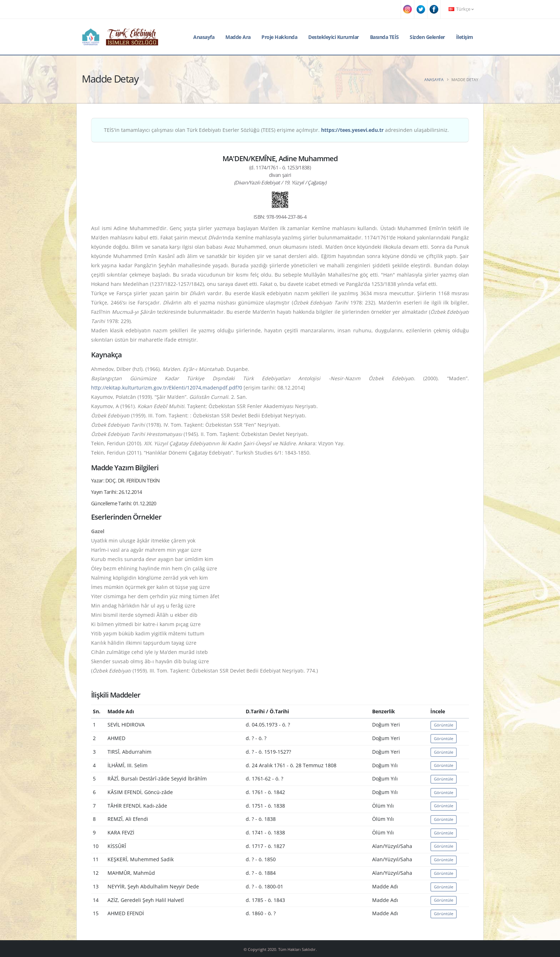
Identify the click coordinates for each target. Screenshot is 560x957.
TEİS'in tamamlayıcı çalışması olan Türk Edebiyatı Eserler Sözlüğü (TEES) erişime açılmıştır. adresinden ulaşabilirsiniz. (276, 130)
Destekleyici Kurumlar (334, 37)
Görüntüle (444, 725)
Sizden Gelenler (427, 37)
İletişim (465, 37)
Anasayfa (204, 37)
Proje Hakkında (279, 37)
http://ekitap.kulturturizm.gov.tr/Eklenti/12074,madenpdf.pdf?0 (167, 388)
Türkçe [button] (461, 9)
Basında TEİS (384, 37)
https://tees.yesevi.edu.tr (352, 130)
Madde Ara (238, 37)
